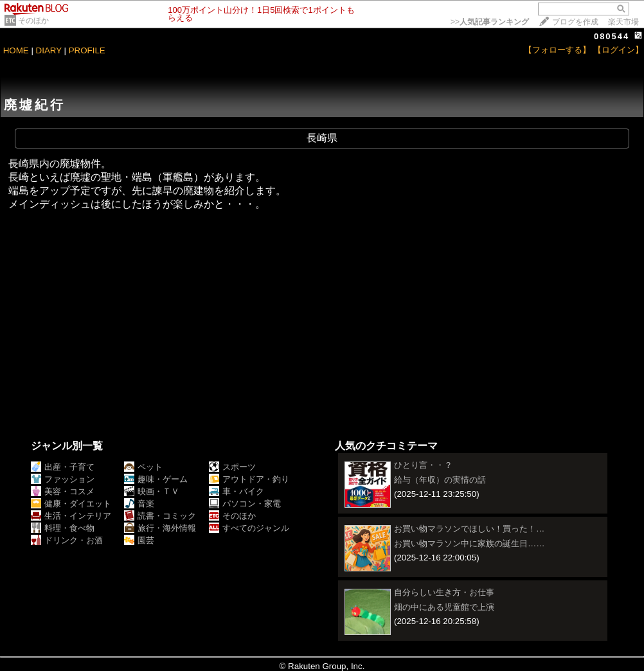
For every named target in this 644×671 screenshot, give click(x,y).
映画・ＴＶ (152, 491)
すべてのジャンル (249, 528)
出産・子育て (63, 467)
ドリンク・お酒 (67, 540)
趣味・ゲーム (156, 479)
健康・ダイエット (71, 504)
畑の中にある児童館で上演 (444, 607)
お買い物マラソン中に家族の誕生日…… (470, 543)
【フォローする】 (557, 50)
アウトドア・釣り (249, 479)
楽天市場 (623, 22)
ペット (143, 467)
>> (490, 22)
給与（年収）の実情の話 (440, 480)
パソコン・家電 (245, 504)
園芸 (139, 540)
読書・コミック (160, 516)
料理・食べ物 (63, 528)
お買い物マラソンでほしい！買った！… (469, 529)
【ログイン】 (618, 50)
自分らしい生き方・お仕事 (444, 592)
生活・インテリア (71, 516)
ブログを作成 (575, 22)
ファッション (63, 479)
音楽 (139, 504)
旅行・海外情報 (160, 528)
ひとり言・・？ (423, 465)
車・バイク (237, 491)
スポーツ (232, 467)
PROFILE (87, 50)
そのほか (33, 21)
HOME (16, 50)
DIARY (49, 50)
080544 (612, 36)
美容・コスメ (63, 491)
